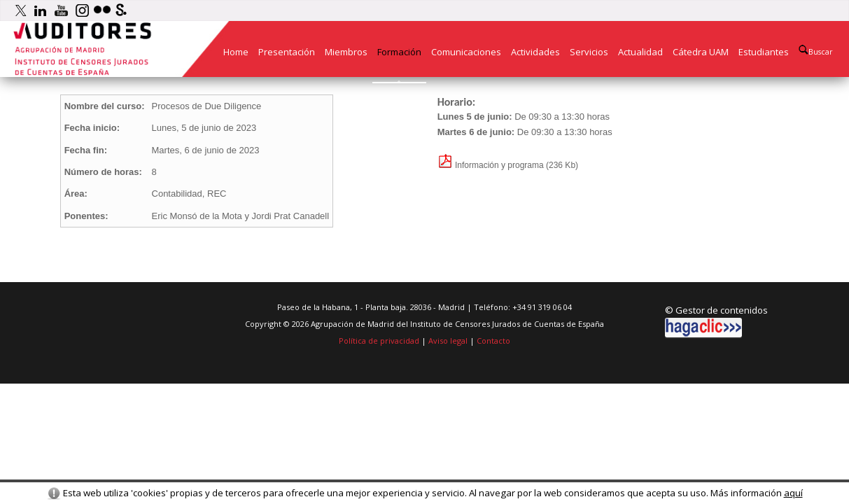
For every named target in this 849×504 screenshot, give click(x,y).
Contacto (493, 341)
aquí (793, 493)
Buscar (816, 51)
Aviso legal (448, 341)
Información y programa (491, 165)
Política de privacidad (379, 341)
